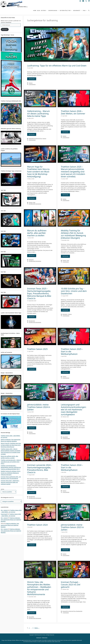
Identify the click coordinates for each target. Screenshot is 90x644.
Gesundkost (78, 11)
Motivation (31, 260)
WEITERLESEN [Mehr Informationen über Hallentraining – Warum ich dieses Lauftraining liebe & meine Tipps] (32, 134)
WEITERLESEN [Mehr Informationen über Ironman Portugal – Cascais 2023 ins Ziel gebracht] (65, 607)
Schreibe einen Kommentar (35, 204)
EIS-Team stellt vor (66, 11)
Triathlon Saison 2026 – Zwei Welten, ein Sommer (73, 112)
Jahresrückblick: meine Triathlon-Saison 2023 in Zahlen (72, 527)
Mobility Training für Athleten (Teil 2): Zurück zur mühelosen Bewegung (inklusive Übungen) (73, 234)
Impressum (39, 638)
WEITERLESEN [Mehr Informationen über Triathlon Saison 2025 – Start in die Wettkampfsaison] (65, 372)
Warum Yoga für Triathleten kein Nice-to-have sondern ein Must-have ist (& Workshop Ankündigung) (39, 172)
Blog (39, 10)
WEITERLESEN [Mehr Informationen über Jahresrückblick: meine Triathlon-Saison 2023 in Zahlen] (65, 550)
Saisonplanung (54, 11)
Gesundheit (65, 437)
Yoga (85, 11)
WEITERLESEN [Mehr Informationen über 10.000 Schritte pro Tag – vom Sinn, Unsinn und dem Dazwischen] (65, 310)
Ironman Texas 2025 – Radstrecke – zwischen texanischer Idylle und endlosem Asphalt (10, 482)
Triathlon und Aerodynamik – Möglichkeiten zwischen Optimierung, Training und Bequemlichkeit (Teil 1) (11, 467)
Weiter (37, 628)
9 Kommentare (66, 555)
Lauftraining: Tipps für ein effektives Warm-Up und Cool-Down (57, 66)
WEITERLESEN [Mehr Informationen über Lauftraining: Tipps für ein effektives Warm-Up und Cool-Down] (32, 79)
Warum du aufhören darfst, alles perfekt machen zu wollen (37, 233)
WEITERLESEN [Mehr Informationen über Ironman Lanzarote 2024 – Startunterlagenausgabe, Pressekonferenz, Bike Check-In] (32, 492)
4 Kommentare (66, 378)
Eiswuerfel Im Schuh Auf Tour (35, 138)
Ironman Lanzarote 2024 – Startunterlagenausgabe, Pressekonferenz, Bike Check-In (40, 469)
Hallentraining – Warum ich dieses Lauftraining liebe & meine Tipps (38, 114)
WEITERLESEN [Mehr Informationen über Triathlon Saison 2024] (32, 545)
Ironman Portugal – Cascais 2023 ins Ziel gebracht (71, 584)
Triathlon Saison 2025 (37, 349)
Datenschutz (45, 638)
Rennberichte (32, 321)
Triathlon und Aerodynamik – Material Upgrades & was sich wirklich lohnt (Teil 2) (11, 462)
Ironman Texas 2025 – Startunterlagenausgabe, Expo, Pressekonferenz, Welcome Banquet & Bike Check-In (39, 293)
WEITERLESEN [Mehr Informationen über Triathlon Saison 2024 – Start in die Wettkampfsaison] (65, 487)
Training (31, 83)
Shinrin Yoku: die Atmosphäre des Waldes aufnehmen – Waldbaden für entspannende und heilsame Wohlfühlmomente (39, 588)
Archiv (2, 489)
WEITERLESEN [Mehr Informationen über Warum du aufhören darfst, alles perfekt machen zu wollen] (32, 255)
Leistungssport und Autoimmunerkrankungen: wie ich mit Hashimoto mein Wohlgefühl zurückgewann (74, 409)
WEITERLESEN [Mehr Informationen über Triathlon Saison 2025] (32, 369)
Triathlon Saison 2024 (37, 525)
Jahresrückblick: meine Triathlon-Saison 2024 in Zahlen (39, 407)
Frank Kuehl (4, 514)
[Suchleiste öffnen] (89, 11)
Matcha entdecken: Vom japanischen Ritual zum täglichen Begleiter (11, 520)
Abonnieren (5, 29)
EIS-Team (44, 11)
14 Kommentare (66, 438)
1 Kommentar (66, 262)
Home (35, 10)
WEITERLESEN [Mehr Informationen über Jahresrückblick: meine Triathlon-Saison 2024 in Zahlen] (32, 428)
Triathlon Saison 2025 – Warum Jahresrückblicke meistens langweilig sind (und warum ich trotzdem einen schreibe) (73, 172)
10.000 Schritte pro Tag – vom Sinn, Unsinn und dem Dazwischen (74, 291)
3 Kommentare (32, 140)
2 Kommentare (32, 84)
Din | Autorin (4, 510)
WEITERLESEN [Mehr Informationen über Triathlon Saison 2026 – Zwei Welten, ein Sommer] (65, 132)
